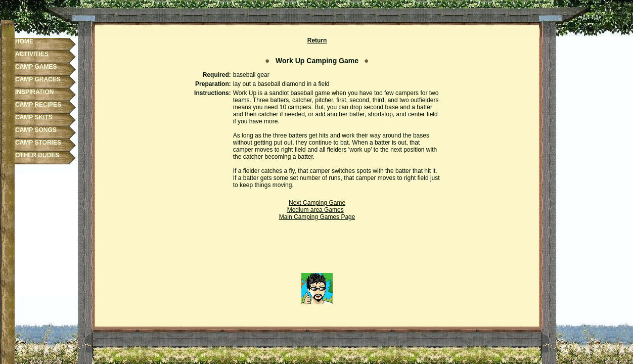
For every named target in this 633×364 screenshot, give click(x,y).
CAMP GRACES (38, 79)
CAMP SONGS (36, 130)
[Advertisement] (317, 250)
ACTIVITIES (32, 54)
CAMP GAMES (36, 67)
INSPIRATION (34, 92)
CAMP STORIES (38, 143)
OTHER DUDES (37, 155)
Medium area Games (315, 210)
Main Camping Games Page (317, 217)
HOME (24, 41)
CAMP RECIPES (38, 105)
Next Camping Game (317, 203)
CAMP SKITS (34, 117)
